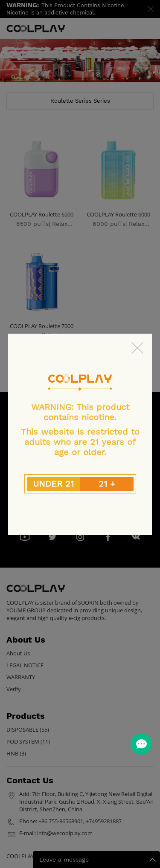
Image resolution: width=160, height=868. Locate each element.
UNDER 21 (53, 484)
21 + (107, 484)
